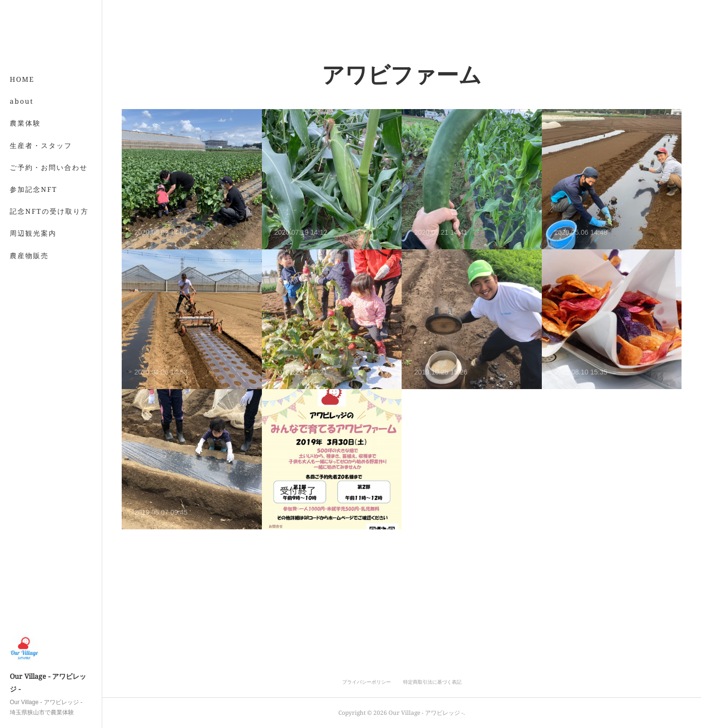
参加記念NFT (34, 189)
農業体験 (25, 123)
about (22, 101)
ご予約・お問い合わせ (49, 167)
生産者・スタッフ (41, 145)
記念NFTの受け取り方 (49, 211)
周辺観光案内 (33, 233)
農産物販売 (29, 255)
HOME (22, 79)
